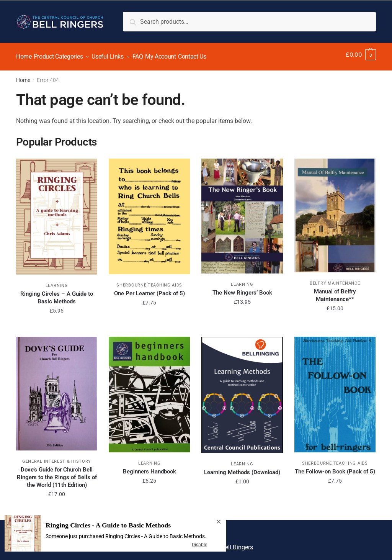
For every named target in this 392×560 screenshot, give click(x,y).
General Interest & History (57, 457)
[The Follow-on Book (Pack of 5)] (335, 390)
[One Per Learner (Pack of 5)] (149, 212)
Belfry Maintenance (335, 279)
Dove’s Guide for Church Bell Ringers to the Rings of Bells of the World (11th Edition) (57, 473)
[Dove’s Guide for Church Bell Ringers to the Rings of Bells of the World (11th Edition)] (57, 389)
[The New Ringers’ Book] (242, 211)
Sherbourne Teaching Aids (149, 281)
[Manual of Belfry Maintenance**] (335, 211)
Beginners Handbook (149, 467)
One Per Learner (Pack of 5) (149, 289)
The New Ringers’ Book (242, 288)
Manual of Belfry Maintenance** (335, 291)
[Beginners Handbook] (149, 390)
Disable (199, 545)
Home (23, 75)
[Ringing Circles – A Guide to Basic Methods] (57, 212)
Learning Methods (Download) (242, 468)
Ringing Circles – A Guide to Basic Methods (57, 293)
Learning (57, 281)
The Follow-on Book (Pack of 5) (335, 467)
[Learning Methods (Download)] (242, 390)
